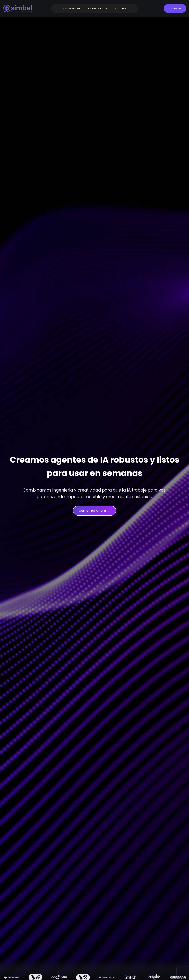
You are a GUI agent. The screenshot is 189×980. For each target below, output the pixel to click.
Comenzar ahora (94, 511)
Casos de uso (71, 8)
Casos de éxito (97, 8)
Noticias (121, 8)
